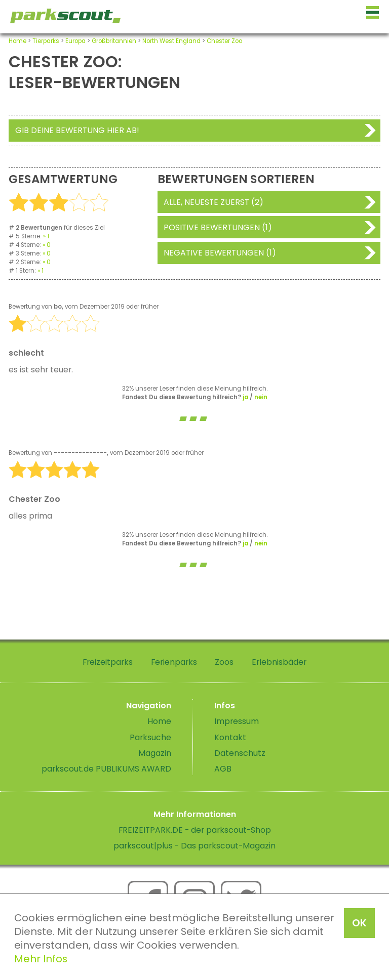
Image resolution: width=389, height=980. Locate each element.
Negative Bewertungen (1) (220, 253)
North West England (171, 41)
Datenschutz (240, 753)
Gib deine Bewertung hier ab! (77, 130)
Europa (75, 41)
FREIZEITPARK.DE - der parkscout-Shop (195, 830)
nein (261, 397)
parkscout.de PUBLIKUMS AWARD (106, 769)
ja (245, 397)
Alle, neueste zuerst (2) (213, 202)
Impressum (237, 721)
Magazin (155, 753)
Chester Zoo (224, 41)
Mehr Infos (41, 959)
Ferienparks (174, 662)
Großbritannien (114, 41)
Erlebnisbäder (279, 662)
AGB (223, 769)
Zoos (224, 662)
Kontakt (230, 737)
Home (17, 41)
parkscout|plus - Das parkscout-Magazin (194, 846)
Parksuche (150, 737)
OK (359, 923)
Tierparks (46, 41)
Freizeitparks (108, 662)
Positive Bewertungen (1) (218, 227)
